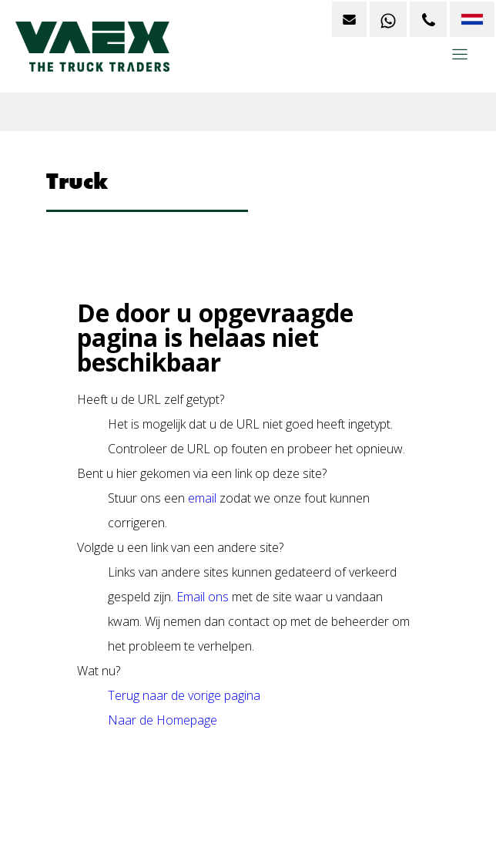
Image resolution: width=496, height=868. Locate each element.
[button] (460, 60)
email (202, 498)
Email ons (203, 597)
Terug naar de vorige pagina (184, 695)
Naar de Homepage (163, 720)
